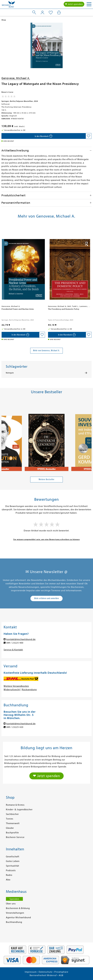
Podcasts (11, 870)
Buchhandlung (14, 922)
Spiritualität (13, 866)
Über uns (11, 904)
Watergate (10, 373)
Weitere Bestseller (47, 479)
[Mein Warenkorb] (59, 12)
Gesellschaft (13, 857)
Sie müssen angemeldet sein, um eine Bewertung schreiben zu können (47, 539)
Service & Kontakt (13, 650)
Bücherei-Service (15, 837)
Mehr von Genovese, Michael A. (47, 350)
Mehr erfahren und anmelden (47, 598)
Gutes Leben (13, 861)
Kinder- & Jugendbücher (19, 810)
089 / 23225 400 (15, 643)
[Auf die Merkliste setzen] (89, 136)
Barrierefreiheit (38, 975)
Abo (8, 880)
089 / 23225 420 (15, 727)
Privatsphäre (61, 972)
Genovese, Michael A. (16, 78)
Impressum (31, 972)
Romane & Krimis (15, 805)
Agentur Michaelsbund (18, 917)
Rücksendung (29, 690)
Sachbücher (12, 814)
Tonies (10, 819)
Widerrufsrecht (12, 690)
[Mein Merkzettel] (51, 13)
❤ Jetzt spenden (74, 4)
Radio (9, 875)
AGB (61, 975)
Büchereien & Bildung (18, 908)
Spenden (14, 899)
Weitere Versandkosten (16, 686)
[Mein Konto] (42, 12)
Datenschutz (45, 972)
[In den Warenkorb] (44, 136)
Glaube (10, 828)
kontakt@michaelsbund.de (21, 639)
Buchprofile (12, 833)
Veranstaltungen (15, 913)
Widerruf (52, 975)
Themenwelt (13, 823)
